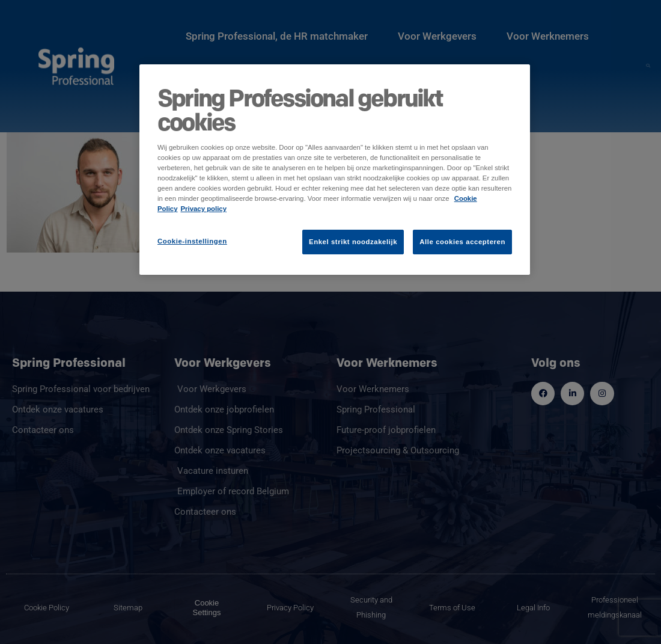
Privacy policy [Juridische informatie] (204, 209)
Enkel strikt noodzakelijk (353, 242)
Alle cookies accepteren (462, 242)
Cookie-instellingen (192, 241)
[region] (335, 170)
